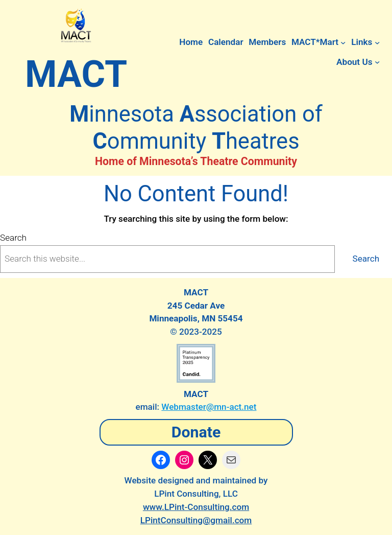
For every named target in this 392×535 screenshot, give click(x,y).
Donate (196, 432)
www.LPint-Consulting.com (196, 507)
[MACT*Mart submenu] (343, 42)
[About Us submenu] (377, 62)
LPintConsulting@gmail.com (196, 520)
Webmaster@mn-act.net (209, 407)
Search (13, 238)
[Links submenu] (377, 42)
